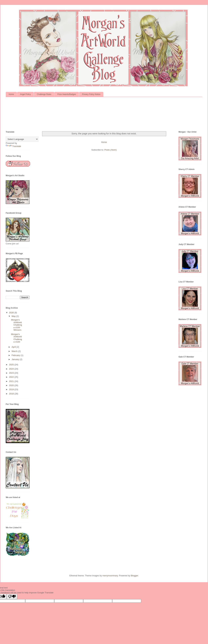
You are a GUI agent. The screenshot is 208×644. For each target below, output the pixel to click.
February (16, 355)
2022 (12, 377)
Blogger (134, 576)
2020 (12, 385)
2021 (12, 381)
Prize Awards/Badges (67, 94)
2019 (12, 389)
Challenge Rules (44, 94)
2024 (12, 369)
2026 (12, 313)
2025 (12, 365)
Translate (13, 146)
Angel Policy (25, 94)
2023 (12, 373)
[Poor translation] (12, 597)
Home (11, 94)
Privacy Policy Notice (91, 94)
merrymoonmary (110, 576)
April (14, 347)
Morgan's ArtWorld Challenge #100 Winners (16, 325)
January (16, 359)
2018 (12, 394)
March (15, 351)
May (14, 316)
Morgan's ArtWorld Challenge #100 (16, 338)
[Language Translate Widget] (22, 139)
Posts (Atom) (110, 150)
